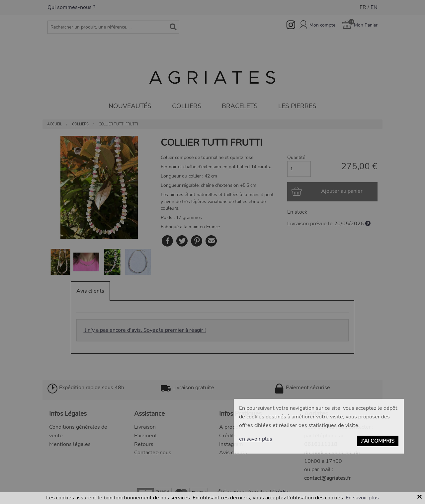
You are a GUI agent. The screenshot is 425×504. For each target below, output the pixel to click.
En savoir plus (362, 498)
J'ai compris (378, 441)
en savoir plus (256, 439)
